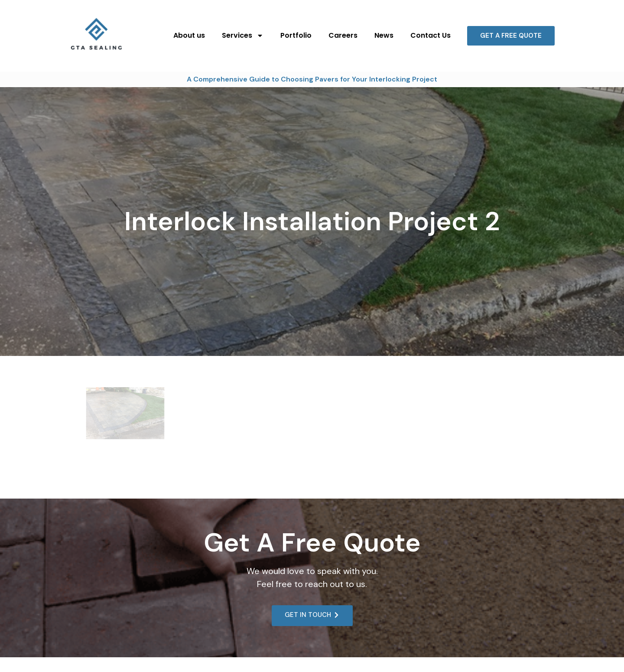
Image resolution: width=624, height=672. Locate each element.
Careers (343, 35)
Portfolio (296, 35)
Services (243, 36)
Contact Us (431, 35)
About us (189, 35)
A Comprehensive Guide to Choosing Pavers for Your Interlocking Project (312, 79)
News (384, 35)
